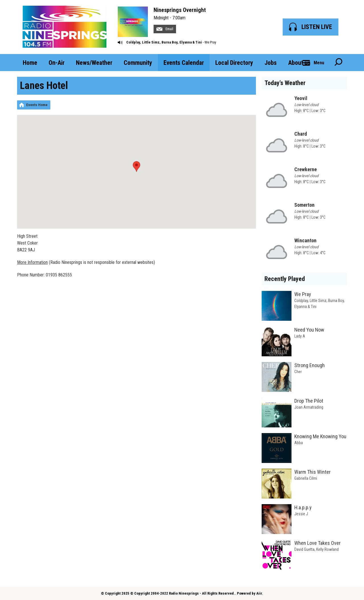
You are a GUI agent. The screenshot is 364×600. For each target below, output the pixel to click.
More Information (32, 262)
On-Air (57, 63)
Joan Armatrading (309, 407)
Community (138, 63)
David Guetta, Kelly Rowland (317, 549)
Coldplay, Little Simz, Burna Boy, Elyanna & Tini (164, 42)
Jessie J (301, 514)
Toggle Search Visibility (338, 63)
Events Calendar (184, 63)
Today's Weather (285, 83)
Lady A (300, 336)
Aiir (259, 593)
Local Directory (234, 63)
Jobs (271, 63)
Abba (299, 443)
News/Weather (94, 63)
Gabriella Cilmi (306, 478)
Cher (298, 372)
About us (299, 63)
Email (165, 29)
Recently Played (285, 279)
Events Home (37, 105)
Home (30, 63)
